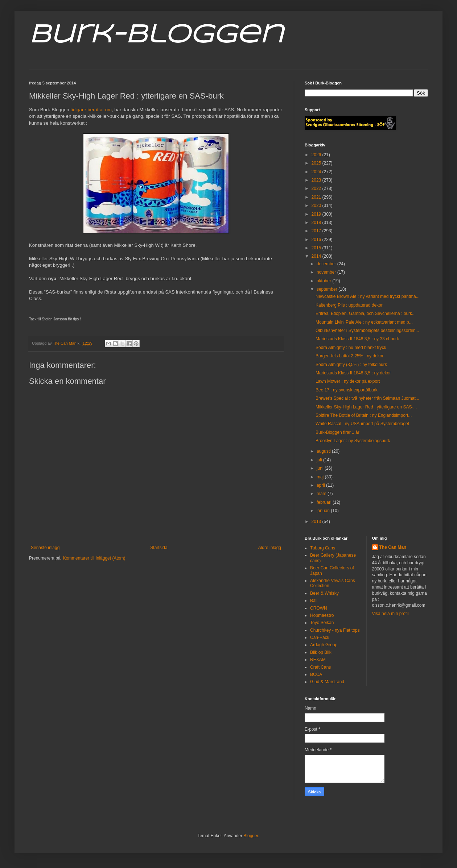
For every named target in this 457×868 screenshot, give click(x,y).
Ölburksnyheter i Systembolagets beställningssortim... (367, 331)
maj (321, 477)
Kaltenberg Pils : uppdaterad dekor (349, 305)
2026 (317, 155)
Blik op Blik (321, 652)
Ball (314, 601)
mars (322, 494)
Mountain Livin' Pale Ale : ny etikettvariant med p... (364, 322)
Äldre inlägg (270, 548)
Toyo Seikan (322, 623)
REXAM (318, 660)
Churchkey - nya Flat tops (335, 630)
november (327, 272)
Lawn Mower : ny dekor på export (348, 381)
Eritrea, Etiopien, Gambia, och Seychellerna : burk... (366, 313)
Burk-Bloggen (156, 36)
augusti (324, 451)
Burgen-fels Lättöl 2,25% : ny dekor (349, 356)
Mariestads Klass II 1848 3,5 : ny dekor (353, 373)
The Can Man (393, 547)
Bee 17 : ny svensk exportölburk (347, 390)
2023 (317, 180)
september (328, 289)
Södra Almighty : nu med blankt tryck (351, 348)
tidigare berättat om (91, 110)
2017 (317, 231)
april (321, 485)
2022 (317, 188)
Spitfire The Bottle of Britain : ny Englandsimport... (364, 415)
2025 (317, 163)
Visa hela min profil (390, 614)
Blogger (251, 836)
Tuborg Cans (323, 548)
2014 (317, 256)
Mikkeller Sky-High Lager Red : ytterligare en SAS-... (366, 407)
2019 (317, 214)
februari (325, 502)
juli (320, 460)
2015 (317, 248)
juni (321, 468)
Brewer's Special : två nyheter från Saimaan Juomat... (367, 398)
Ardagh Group (324, 645)
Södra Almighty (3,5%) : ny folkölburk (351, 365)
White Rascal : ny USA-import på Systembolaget (362, 424)
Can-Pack (320, 637)
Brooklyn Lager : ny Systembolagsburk (353, 441)
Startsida (159, 548)
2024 (317, 172)
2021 (317, 197)
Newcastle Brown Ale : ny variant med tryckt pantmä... (368, 296)
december (327, 264)
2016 (317, 240)
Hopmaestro (322, 615)
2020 (317, 205)
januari (324, 511)
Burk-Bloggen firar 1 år (337, 432)
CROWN (319, 608)
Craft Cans (320, 667)
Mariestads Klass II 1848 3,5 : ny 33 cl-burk (357, 339)
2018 (317, 223)
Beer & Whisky (324, 593)
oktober (324, 281)
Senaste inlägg (45, 548)
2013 (317, 522)
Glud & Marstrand (327, 682)
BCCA (316, 674)
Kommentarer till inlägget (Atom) (94, 558)
